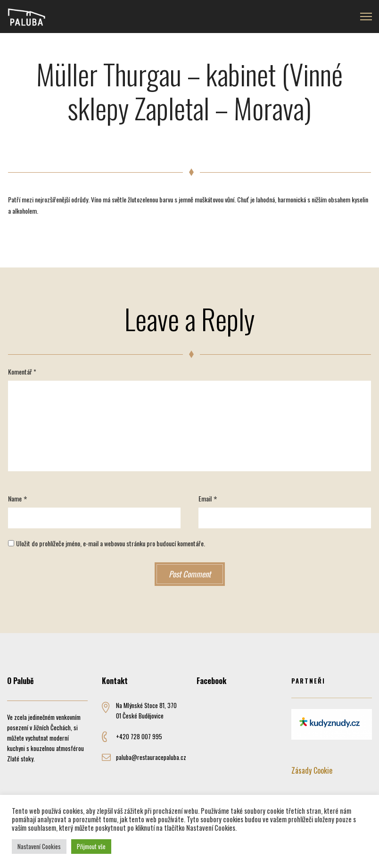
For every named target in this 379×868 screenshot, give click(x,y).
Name (15, 498)
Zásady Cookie (312, 770)
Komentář (22, 371)
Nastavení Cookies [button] (39, 846)
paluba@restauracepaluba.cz (151, 757)
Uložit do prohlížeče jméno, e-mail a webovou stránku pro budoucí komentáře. (111, 543)
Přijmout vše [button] (91, 846)
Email (205, 498)
